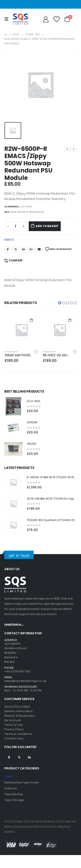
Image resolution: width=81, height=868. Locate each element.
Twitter (16, 249)
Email (39, 249)
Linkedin (29, 757)
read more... (14, 624)
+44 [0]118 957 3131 (17, 671)
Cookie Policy (14, 738)
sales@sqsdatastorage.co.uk (25, 681)
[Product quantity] (16, 226)
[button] (60, 303)
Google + (31, 249)
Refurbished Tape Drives (22, 782)
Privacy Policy (14, 729)
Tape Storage (14, 800)
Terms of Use (14, 725)
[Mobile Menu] (8, 19)
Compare (16, 260)
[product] (22, 330)
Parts (15, 352)
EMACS (9, 240)
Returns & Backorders (20, 716)
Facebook (8, 249)
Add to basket (47, 226)
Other (8, 352)
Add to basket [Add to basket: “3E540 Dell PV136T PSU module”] (31, 320)
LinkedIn (24, 249)
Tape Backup (14, 794)
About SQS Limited (17, 707)
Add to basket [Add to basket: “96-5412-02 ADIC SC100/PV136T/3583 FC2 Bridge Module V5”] (70, 320)
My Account (13, 720)
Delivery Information (18, 711)
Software (11, 788)
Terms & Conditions (18, 734)
